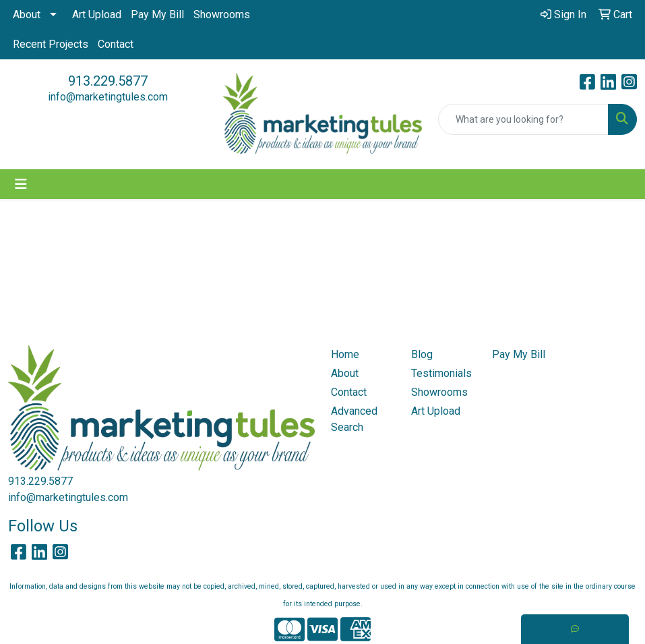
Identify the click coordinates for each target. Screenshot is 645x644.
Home (345, 354)
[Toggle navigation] (21, 184)
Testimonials (441, 373)
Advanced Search (354, 419)
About (27, 14)
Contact (116, 44)
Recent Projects (51, 44)
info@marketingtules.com (108, 97)
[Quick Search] (523, 119)
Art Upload (97, 14)
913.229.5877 (108, 81)
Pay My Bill (157, 14)
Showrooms (222, 14)
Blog (422, 354)
